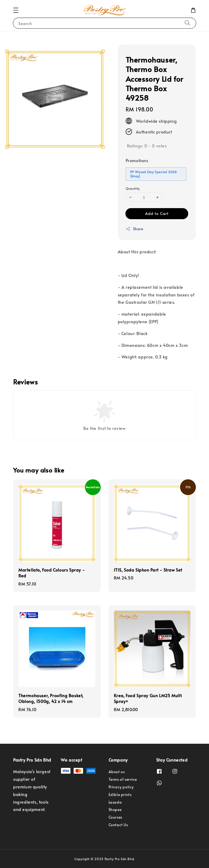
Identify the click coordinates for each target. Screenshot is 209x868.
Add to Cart (157, 213)
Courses (115, 817)
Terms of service (123, 779)
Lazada (115, 802)
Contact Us (118, 825)
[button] (16, 10)
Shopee (115, 810)
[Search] (187, 23)
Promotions (137, 160)
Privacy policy (121, 787)
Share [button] (134, 229)
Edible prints (120, 795)
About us (117, 772)
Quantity (133, 188)
